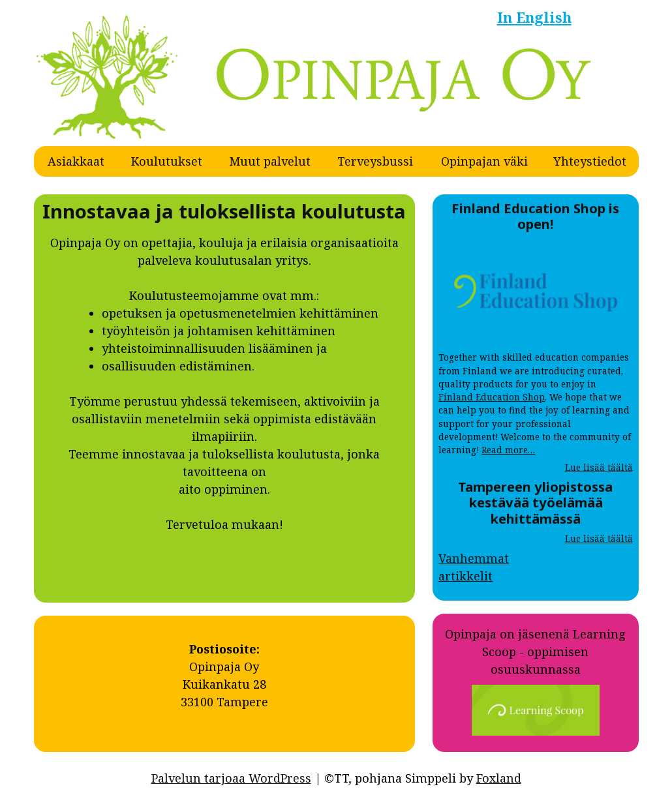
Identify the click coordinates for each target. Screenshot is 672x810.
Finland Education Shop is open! (535, 216)
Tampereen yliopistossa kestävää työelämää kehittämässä (535, 502)
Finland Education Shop (492, 397)
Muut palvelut (270, 161)
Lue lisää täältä (599, 468)
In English (534, 17)
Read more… (508, 450)
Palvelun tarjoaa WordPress (231, 778)
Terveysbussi (375, 161)
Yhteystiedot (590, 161)
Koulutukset (167, 161)
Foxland (499, 778)
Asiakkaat (76, 161)
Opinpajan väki (484, 161)
